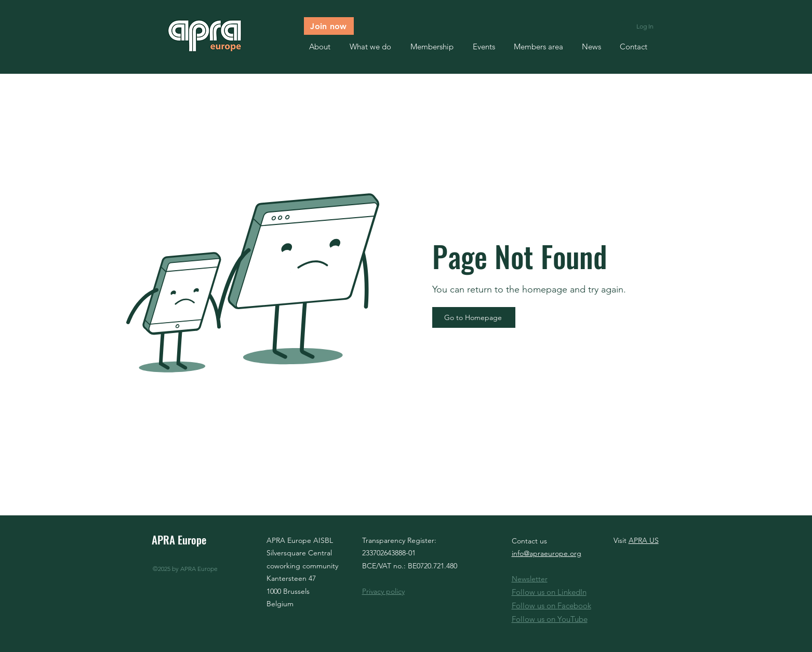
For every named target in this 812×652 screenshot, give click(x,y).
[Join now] (329, 26)
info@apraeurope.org (547, 553)
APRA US (644, 540)
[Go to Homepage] (474, 317)
